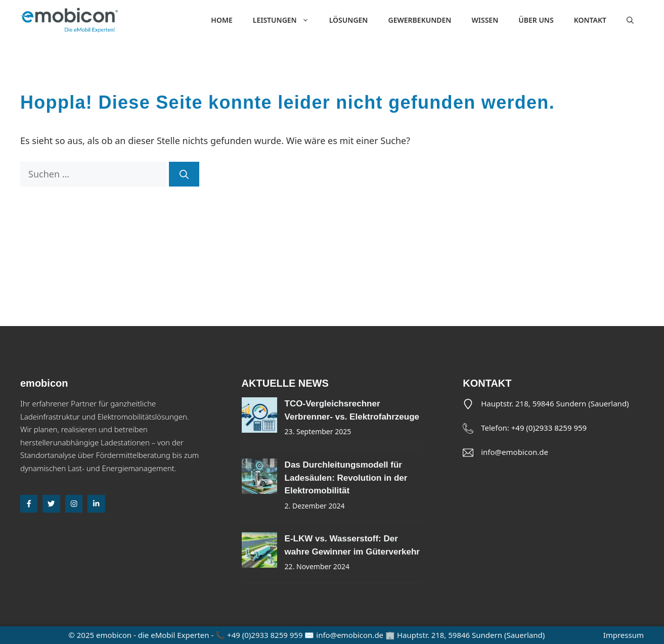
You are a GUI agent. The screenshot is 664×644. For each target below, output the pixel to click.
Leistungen (286, 20)
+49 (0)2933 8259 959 (549, 428)
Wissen (485, 20)
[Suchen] (184, 174)
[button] (630, 20)
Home (222, 20)
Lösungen (349, 20)
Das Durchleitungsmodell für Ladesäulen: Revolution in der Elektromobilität (346, 478)
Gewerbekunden (419, 20)
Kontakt (590, 20)
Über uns (536, 20)
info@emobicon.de (515, 452)
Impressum (624, 635)
